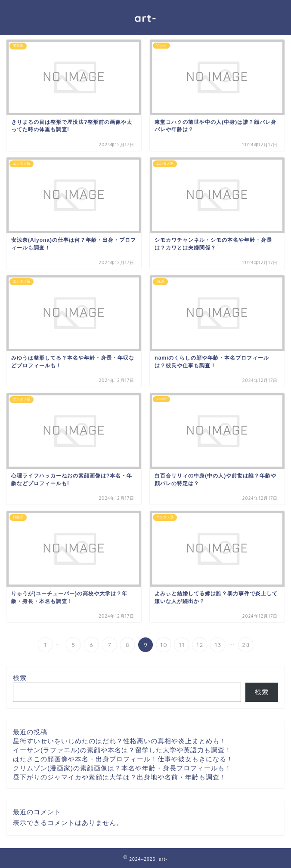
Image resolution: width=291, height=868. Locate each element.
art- (145, 18)
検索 (20, 678)
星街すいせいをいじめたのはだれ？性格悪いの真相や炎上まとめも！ (120, 741)
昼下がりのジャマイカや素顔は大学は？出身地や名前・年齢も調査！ (120, 777)
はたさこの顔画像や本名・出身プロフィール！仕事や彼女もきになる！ (123, 759)
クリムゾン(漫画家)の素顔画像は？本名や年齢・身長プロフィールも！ (122, 768)
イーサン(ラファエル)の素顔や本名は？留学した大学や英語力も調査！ (122, 750)
